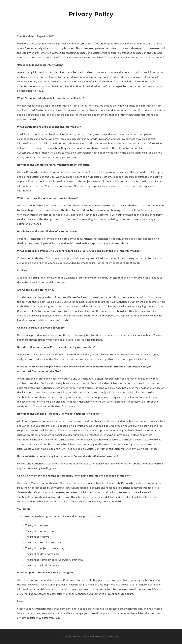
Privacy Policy (91, 14)
